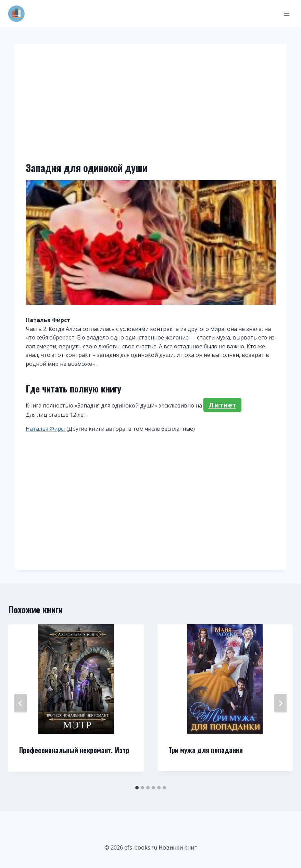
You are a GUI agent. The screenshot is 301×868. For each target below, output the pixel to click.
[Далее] (280, 703)
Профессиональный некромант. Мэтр (74, 750)
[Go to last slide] (21, 703)
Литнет (222, 405)
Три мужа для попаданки (206, 750)
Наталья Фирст (46, 429)
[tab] (137, 788)
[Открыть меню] (286, 14)
